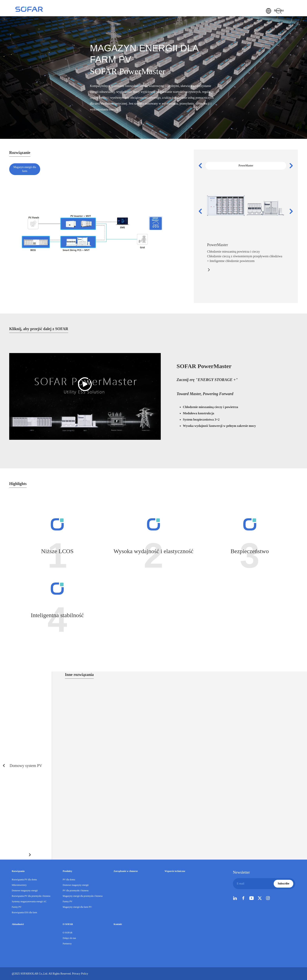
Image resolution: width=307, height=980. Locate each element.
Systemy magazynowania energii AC (29, 901)
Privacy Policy (88, 974)
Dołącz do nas (69, 938)
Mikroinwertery (19, 885)
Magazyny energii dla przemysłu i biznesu (83, 896)
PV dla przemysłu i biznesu (76, 891)
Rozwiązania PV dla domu (24, 880)
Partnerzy (67, 944)
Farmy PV (17, 907)
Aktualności (233, 10)
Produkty (146, 10)
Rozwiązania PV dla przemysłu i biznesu (31, 896)
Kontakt (287, 4)
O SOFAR (253, 10)
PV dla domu (69, 880)
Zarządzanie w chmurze (172, 10)
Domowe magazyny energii (25, 891)
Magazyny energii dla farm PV (77, 907)
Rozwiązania (126, 10)
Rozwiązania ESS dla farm (24, 912)
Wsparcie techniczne (206, 10)
